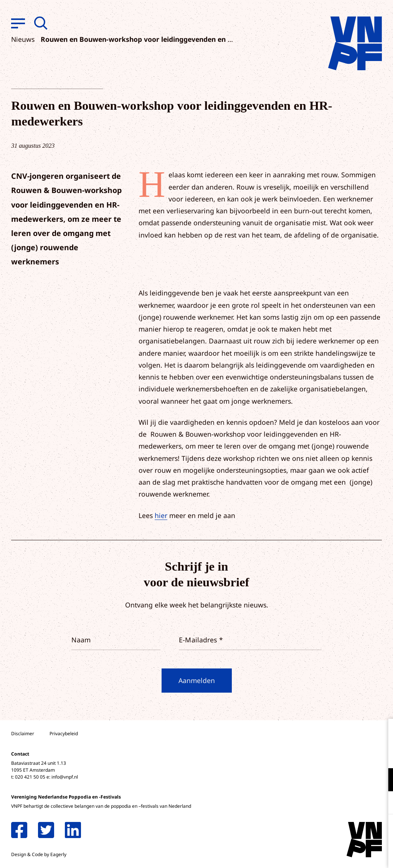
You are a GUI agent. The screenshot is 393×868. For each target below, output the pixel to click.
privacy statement (355, 755)
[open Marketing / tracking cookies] (381, 804)
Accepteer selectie (328, 854)
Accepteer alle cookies (328, 831)
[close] (381, 733)
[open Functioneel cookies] (381, 781)
